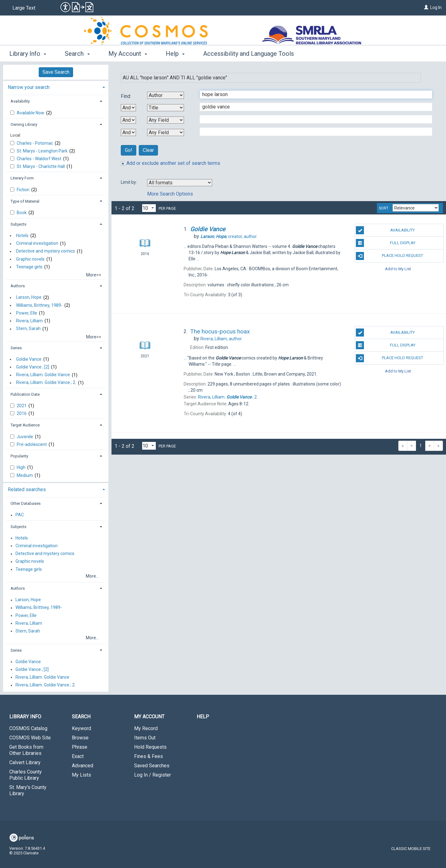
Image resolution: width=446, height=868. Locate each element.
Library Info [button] (28, 54)
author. (221, 339)
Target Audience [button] (25, 425)
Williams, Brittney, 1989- (39, 305)
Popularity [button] (19, 456)
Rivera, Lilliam (29, 321)
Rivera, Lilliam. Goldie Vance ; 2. (46, 383)
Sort (384, 208)
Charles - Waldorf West (39, 159)
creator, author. (229, 236)
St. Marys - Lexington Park (43, 151)
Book (22, 213)
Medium (25, 475)
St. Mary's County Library (28, 790)
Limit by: (129, 182)
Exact (78, 756)
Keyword (81, 728)
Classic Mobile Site (411, 849)
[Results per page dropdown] (149, 208)
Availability (385, 230)
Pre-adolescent (32, 444)
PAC (20, 515)
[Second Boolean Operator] (128, 120)
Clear (148, 150)
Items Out (145, 738)
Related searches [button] (27, 489)
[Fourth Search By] (166, 132)
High (22, 467)
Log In (436, 7)
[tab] (56, 87)
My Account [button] (128, 54)
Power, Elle (27, 313)
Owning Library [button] (24, 124)
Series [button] (16, 348)
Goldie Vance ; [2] (33, 367)
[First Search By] (166, 95)
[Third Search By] (166, 120)
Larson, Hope (29, 297)
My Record (146, 728)
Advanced (83, 766)
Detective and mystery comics (46, 251)
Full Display (385, 243)
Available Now (31, 113)
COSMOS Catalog (28, 728)
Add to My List (398, 269)
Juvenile (25, 437)
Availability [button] (20, 101)
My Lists (81, 775)
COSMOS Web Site (30, 738)
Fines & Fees (149, 756)
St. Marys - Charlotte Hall (41, 166)
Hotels (22, 236)
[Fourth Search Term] (313, 132)
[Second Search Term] (313, 107)
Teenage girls (29, 267)
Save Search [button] (56, 72)
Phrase (80, 747)
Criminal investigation (37, 244)
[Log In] (426, 7)
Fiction (24, 190)
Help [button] (175, 54)
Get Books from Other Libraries (26, 750)
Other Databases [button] (26, 503)
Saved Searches (152, 766)
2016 (22, 413)
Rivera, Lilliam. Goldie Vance (43, 375)
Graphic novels (30, 259)
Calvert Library (25, 762)
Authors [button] (18, 286)
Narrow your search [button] (29, 87)
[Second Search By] (166, 108)
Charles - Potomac (35, 143)
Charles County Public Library (26, 775)
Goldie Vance (29, 359)
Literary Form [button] (22, 178)
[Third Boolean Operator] (128, 132)
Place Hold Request (389, 256)
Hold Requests (150, 747)
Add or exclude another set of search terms (171, 163)
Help (203, 717)
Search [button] (77, 54)
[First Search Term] (313, 95)
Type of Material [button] (25, 201)
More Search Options (170, 194)
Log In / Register (153, 775)
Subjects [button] (18, 224)
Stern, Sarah (28, 329)
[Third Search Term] (313, 119)
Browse (80, 738)
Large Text (24, 8)
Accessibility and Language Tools (249, 54)
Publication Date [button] (25, 394)
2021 (22, 406)
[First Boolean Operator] (128, 108)
